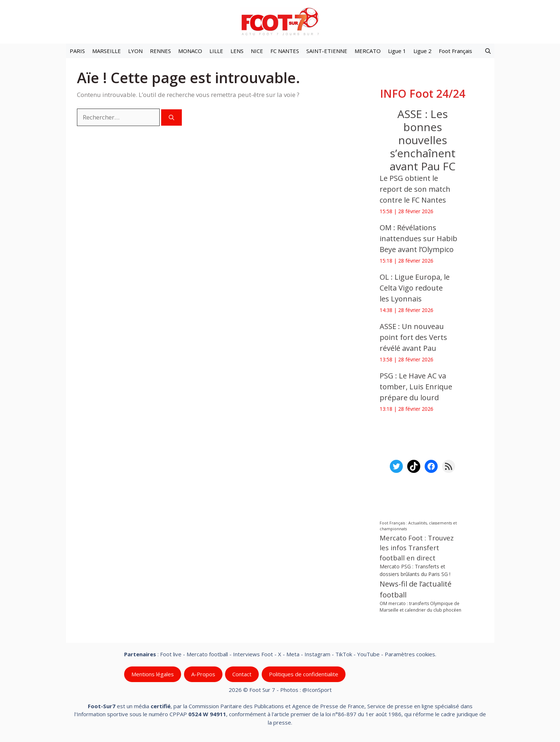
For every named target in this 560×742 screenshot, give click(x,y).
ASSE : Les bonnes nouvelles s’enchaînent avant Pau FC (422, 140)
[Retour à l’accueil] (280, 21)
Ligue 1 (397, 51)
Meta (293, 654)
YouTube (368, 654)
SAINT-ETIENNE (327, 51)
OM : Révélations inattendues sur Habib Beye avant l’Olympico (418, 238)
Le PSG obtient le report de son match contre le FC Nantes (415, 189)
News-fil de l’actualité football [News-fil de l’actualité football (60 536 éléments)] (416, 589)
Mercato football (207, 654)
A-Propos (203, 674)
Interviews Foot (253, 654)
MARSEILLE (107, 51)
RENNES (160, 51)
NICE (257, 51)
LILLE (216, 51)
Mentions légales (153, 674)
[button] (488, 51)
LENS (237, 51)
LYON (135, 51)
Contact (242, 674)
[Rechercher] (171, 117)
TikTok (344, 654)
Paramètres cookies (410, 654)
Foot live (171, 654)
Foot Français (455, 51)
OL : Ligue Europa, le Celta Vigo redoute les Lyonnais (415, 288)
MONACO (190, 51)
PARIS (77, 51)
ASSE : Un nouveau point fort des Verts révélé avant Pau (413, 337)
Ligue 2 (422, 51)
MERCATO (368, 51)
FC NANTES (285, 51)
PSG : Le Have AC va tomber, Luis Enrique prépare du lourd (416, 387)
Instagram (317, 654)
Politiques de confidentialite (303, 674)
